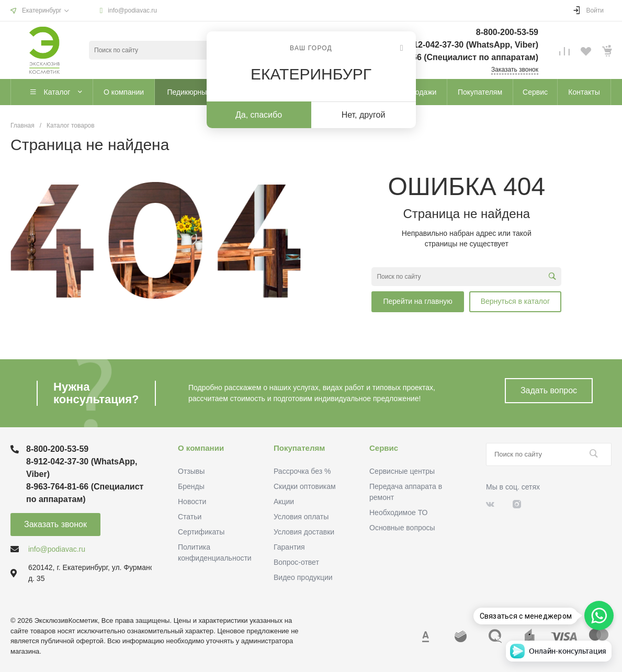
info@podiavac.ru (132, 10)
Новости (192, 502)
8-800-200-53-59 (507, 32)
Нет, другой (364, 115)
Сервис (384, 448)
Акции (284, 502)
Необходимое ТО (398, 512)
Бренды (191, 486)
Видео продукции (303, 577)
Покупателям (299, 448)
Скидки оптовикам (305, 486)
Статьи (190, 517)
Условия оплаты (301, 517)
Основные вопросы (402, 528)
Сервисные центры (402, 471)
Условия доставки (304, 532)
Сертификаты (201, 532)
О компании (201, 448)
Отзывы (191, 471)
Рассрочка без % (302, 471)
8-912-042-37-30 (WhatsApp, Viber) (470, 45)
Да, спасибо (259, 115)
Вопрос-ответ (296, 562)
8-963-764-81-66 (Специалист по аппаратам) (449, 57)
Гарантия (289, 547)
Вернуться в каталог (515, 301)
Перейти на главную (417, 301)
